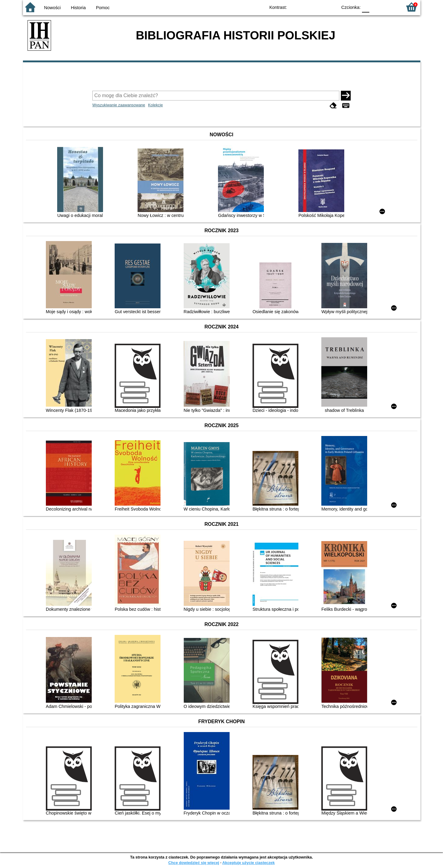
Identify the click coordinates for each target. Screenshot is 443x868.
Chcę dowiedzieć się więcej (194, 863)
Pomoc (103, 8)
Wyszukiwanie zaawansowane (119, 105)
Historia (78, 8)
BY (331, 7)
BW (306, 7)
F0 (366, 7)
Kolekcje (155, 105)
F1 (376, 7)
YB (318, 7)
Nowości (52, 8)
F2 (391, 7)
